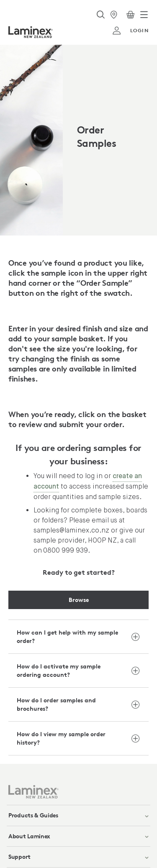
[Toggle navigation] (144, 15)
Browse (79, 600)
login (130, 31)
